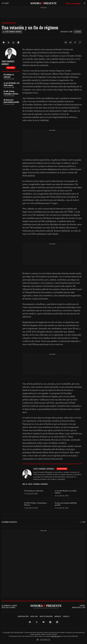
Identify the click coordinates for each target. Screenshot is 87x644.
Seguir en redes (62, 469)
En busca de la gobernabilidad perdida (66, 504)
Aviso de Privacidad (46, 616)
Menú (5, 3)
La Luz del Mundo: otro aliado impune (66, 492)
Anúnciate (58, 616)
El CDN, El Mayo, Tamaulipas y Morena (36, 504)
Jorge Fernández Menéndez (12, 32)
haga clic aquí (56, 636)
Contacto (66, 616)
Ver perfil (11, 68)
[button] (66, 43)
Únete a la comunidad (73, 4)
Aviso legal (34, 616)
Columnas (78, 32)
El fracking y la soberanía (34, 491)
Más (83, 522)
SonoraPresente (43, 3)
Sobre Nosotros (23, 616)
